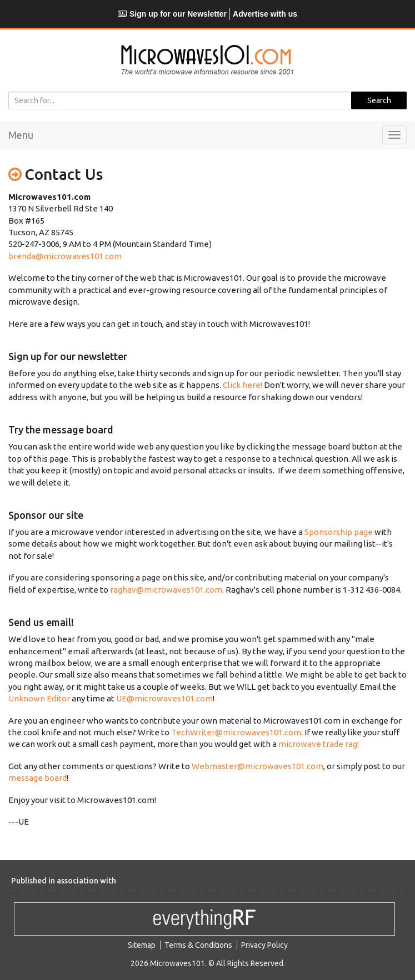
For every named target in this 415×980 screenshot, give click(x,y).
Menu (21, 135)
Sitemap (142, 945)
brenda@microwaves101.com (65, 256)
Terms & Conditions (198, 945)
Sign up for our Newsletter (172, 14)
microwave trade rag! (319, 744)
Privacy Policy (264, 945)
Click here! (242, 385)
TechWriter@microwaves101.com (236, 732)
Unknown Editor (39, 698)
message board (37, 778)
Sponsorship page (339, 532)
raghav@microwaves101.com (166, 590)
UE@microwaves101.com (164, 698)
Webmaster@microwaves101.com (257, 766)
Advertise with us (265, 14)
